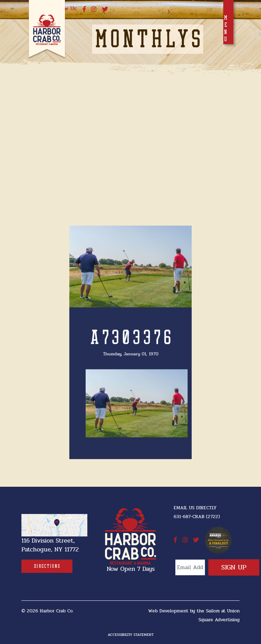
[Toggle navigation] (228, 22)
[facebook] (84, 10)
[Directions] (47, 566)
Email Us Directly (195, 508)
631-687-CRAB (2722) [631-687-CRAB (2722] (197, 517)
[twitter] (105, 10)
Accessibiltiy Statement (131, 635)
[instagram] (94, 10)
